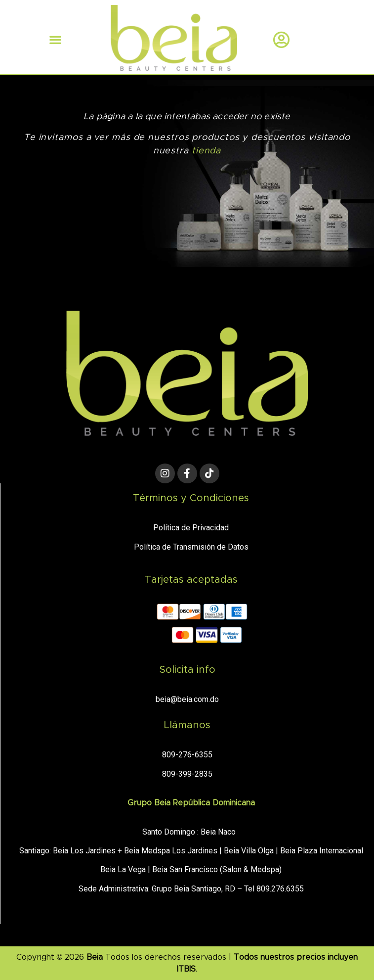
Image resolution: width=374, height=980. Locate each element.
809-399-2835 (187, 774)
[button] (55, 39)
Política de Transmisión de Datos (191, 547)
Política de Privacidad (191, 528)
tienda (206, 151)
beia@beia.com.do (187, 699)
